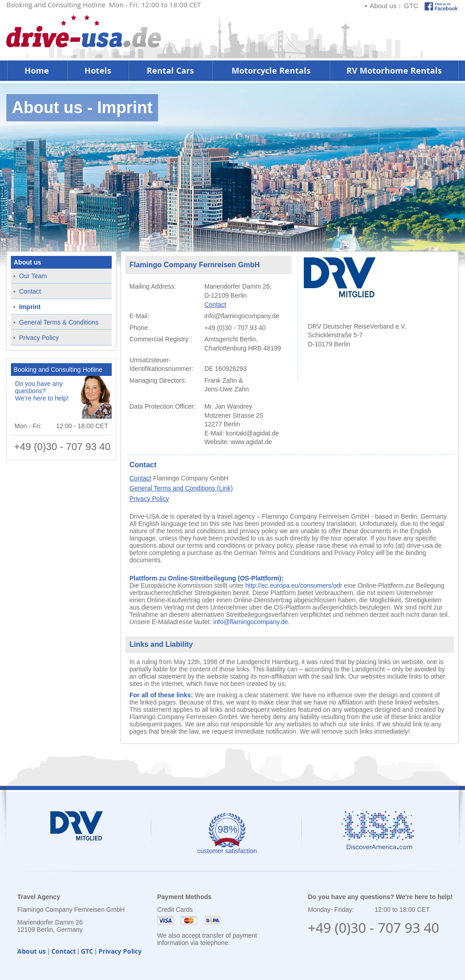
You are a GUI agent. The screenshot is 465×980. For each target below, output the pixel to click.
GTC (411, 6)
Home (37, 71)
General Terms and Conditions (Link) (181, 488)
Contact (30, 291)
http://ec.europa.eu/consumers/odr (294, 585)
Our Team (33, 276)
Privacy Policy (39, 338)
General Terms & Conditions (59, 322)
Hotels (98, 71)
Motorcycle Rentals (271, 71)
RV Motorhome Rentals (394, 71)
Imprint (30, 307)
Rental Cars (170, 71)
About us (383, 6)
